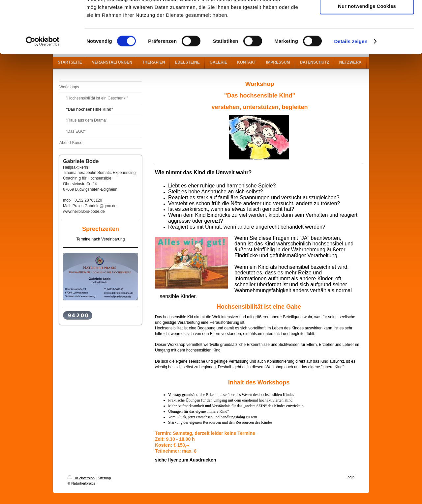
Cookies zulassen (367, 16)
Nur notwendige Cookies (367, 55)
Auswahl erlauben (367, 36)
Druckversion (81, 478)
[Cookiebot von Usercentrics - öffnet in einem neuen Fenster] (43, 90)
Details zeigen (351, 90)
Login (350, 477)
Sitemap (104, 478)
